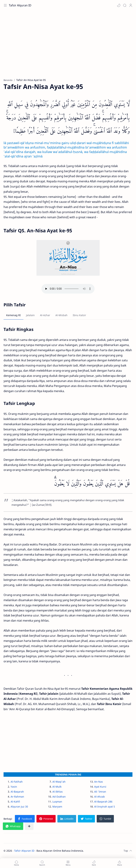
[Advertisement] (68, 46)
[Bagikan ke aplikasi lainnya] (29, 826)
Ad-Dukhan (59, 797)
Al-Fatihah (17, 782)
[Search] (125, 5)
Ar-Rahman (17, 797)
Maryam (57, 807)
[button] (119, 5)
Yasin (14, 787)
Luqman (57, 802)
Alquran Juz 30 (19, 807)
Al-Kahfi (15, 802)
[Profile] (131, 5)
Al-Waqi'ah (59, 782)
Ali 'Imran (100, 792)
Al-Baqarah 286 (103, 802)
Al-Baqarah (17, 792)
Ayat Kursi (100, 787)
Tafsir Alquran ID (20, 5)
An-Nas (99, 782)
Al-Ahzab (100, 797)
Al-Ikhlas (58, 792)
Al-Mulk (57, 787)
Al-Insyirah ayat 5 (105, 807)
